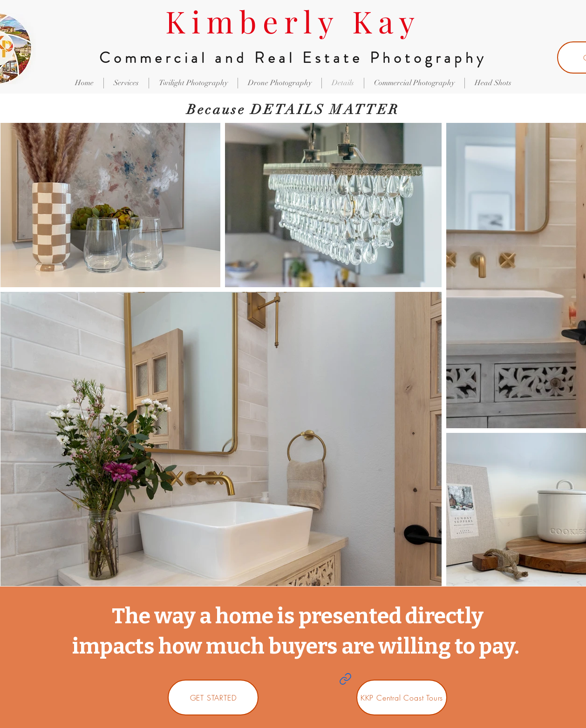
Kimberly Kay (293, 21)
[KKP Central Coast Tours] (402, 698)
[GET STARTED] (213, 698)
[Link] (345, 679)
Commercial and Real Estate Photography (293, 58)
